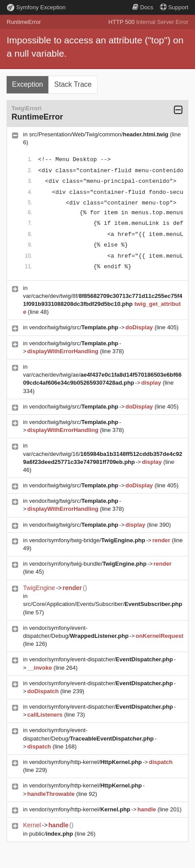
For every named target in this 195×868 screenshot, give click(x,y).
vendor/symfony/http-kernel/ (86, 762)
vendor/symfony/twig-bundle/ (88, 564)
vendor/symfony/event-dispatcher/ (101, 659)
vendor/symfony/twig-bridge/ (87, 540)
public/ (51, 834)
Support (174, 7)
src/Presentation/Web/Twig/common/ (99, 134)
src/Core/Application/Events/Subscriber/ (103, 604)
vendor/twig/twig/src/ (74, 327)
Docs (143, 7)
